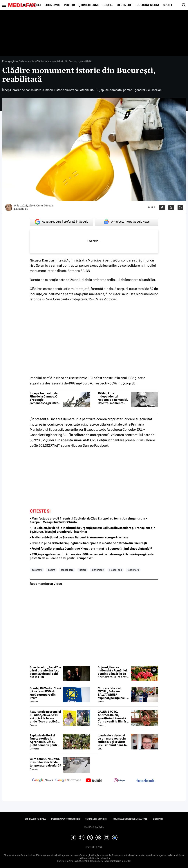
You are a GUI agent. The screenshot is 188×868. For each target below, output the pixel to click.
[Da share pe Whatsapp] (180, 208)
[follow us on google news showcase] (68, 781)
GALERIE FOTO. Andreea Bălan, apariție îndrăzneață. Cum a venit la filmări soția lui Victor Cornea (113, 717)
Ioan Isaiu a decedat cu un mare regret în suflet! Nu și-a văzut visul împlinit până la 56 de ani (112, 740)
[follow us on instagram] (120, 781)
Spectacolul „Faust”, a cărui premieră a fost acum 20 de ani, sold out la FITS (45, 672)
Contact (158, 819)
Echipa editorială (35, 819)
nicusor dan (115, 570)
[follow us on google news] (43, 781)
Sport (168, 5)
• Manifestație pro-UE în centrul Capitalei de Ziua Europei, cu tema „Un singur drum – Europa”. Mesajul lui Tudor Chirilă (89, 520)
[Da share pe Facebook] (162, 208)
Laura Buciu (21, 209)
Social (108, 5)
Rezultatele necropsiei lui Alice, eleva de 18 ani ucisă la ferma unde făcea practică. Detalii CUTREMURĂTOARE (45, 717)
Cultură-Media (148, 5)
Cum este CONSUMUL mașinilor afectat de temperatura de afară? (45, 762)
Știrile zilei (32, 5)
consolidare (67, 570)
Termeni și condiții (96, 819)
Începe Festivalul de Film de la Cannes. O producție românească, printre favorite (44, 398)
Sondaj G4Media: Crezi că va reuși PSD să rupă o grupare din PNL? (45, 693)
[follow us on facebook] (145, 781)
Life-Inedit (125, 5)
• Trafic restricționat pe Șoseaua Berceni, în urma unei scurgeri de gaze (79, 537)
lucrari (82, 570)
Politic (69, 5)
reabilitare (133, 570)
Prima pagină (9, 61)
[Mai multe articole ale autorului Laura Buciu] (9, 208)
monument (97, 570)
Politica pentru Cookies (65, 819)
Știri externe (89, 5)
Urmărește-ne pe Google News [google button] (127, 222)
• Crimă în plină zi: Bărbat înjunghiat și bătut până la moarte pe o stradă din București (88, 543)
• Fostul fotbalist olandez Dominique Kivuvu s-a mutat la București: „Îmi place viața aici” (91, 549)
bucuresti (37, 570)
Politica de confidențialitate (130, 819)
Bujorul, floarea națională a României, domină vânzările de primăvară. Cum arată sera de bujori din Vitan (113, 672)
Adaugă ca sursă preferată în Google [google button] (61, 222)
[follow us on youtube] (94, 781)
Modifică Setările (94, 827)
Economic (52, 5)
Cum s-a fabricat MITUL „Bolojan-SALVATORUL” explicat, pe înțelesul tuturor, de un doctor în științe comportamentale (112, 693)
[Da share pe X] (171, 208)
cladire (51, 570)
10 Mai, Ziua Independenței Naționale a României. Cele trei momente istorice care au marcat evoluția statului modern (113, 398)
